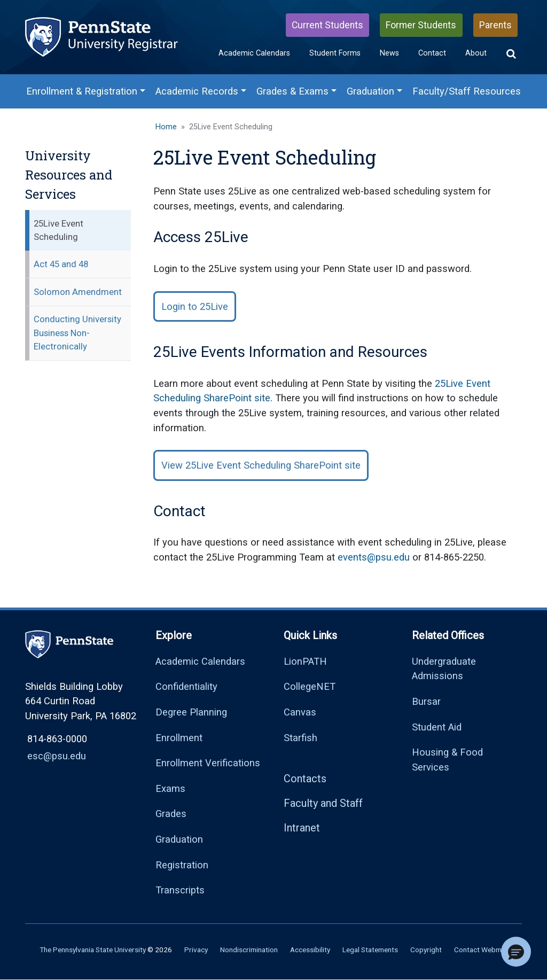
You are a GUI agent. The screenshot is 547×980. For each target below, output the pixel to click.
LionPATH (305, 661)
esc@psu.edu (57, 756)
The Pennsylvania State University (93, 950)
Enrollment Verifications (208, 763)
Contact (432, 53)
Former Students (421, 25)
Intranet (302, 828)
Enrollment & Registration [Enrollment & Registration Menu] (82, 91)
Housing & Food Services (447, 760)
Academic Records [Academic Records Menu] (197, 91)
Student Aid (437, 727)
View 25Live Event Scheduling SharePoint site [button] (261, 465)
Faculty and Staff (323, 803)
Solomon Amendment (78, 292)
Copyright (426, 950)
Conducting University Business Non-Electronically (77, 332)
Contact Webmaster (486, 950)
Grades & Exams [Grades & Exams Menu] (292, 91)
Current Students (327, 25)
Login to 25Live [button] (195, 306)
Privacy (196, 950)
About (476, 53)
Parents (495, 25)
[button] (511, 54)
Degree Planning (191, 712)
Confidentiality (186, 686)
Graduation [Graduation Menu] (370, 91)
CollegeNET (310, 686)
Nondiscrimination (249, 950)
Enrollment (179, 738)
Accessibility (310, 950)
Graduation (179, 839)
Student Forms (335, 53)
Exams (170, 788)
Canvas (300, 712)
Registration (182, 865)
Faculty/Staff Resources (467, 91)
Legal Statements (370, 950)
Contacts (305, 779)
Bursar (426, 701)
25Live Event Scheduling (58, 230)
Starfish (300, 738)
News (389, 53)
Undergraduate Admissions (444, 669)
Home (166, 127)
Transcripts (180, 890)
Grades (171, 814)
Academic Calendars (254, 53)
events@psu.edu (374, 557)
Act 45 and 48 (61, 264)
